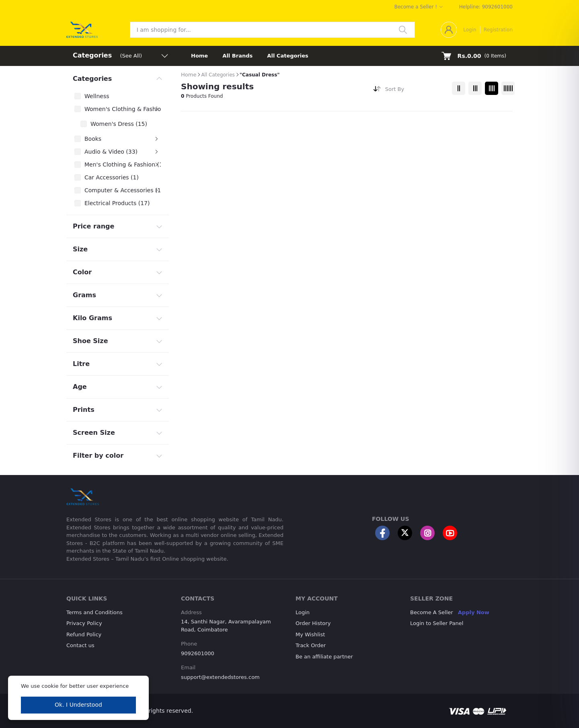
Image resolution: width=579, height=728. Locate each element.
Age (80, 387)
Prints (84, 410)
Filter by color (98, 456)
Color (82, 272)
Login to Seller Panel (437, 623)
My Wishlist (310, 634)
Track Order (311, 645)
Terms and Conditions (94, 612)
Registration (498, 30)
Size (80, 249)
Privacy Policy (84, 623)
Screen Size (94, 433)
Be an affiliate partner (324, 657)
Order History (313, 623)
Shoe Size (90, 341)
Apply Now (474, 612)
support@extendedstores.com (220, 677)
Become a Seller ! (416, 7)
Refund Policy (84, 634)
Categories (92, 79)
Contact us (80, 645)
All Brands (237, 56)
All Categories (288, 56)
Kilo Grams (92, 318)
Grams (84, 295)
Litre (81, 364)
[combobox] (416, 91)
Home (199, 56)
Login (470, 30)
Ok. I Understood (78, 705)
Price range (93, 226)
